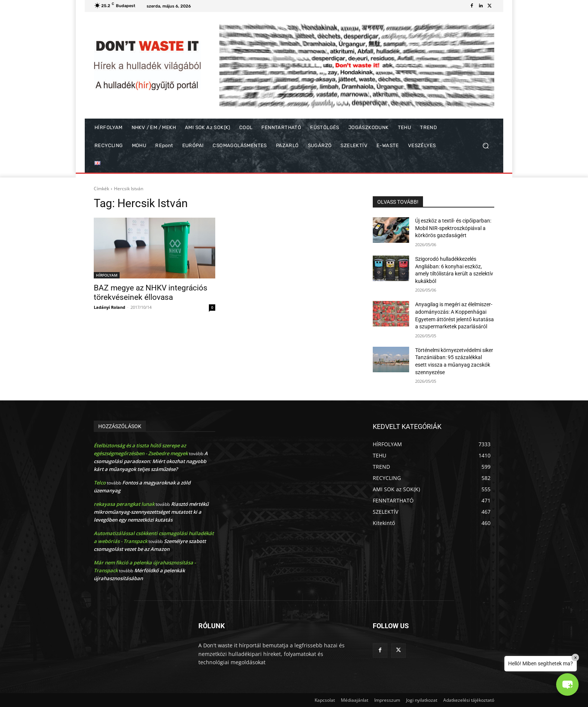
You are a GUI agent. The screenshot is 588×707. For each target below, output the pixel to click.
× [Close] (575, 657)
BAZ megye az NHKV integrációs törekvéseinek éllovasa (151, 293)
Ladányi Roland (109, 307)
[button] (485, 146)
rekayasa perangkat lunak (124, 504)
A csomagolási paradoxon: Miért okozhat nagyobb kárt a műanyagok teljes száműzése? (151, 461)
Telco (100, 483)
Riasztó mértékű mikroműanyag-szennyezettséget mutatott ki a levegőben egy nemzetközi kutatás (151, 512)
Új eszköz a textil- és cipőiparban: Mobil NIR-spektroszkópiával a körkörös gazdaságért (453, 228)
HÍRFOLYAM (107, 275)
